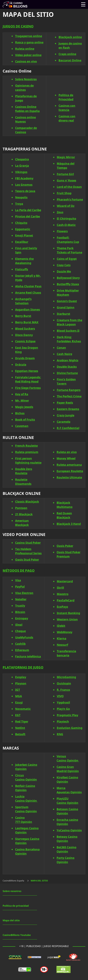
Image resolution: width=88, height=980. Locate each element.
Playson (21, 684)
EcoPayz (62, 607)
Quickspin (64, 684)
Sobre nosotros (12, 891)
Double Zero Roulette (24, 471)
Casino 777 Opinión (24, 820)
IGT (18, 690)
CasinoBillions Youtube (17, 935)
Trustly (20, 606)
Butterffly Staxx (68, 284)
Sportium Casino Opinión (26, 809)
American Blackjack (22, 523)
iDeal (19, 625)
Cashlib (20, 644)
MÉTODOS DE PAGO (19, 571)
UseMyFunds (24, 638)
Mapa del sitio (11, 920)
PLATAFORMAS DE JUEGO (23, 668)
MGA (19, 696)
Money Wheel (66, 459)
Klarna (62, 639)
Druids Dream (25, 358)
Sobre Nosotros (26, 79)
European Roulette (70, 471)
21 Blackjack (24, 514)
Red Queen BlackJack (64, 515)
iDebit (61, 626)
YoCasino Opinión (69, 830)
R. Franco (63, 690)
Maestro (63, 594)
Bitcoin (20, 612)
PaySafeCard (66, 600)
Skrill (60, 588)
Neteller (21, 599)
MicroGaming (66, 677)
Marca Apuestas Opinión (69, 790)
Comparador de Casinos (26, 130)
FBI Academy (24, 178)
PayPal (20, 587)
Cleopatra (22, 159)
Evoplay (21, 677)
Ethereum (22, 650)
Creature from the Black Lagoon (69, 322)
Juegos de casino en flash (70, 46)
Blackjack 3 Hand (69, 524)
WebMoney (65, 632)
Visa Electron (24, 593)
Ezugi (19, 703)
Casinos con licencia (67, 108)
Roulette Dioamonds (23, 482)
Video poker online (28, 55)
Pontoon (21, 508)
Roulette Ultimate (69, 478)
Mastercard (65, 581)
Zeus (60, 212)
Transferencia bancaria (66, 653)
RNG (60, 734)
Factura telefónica (28, 657)
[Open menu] (83, 4)
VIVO (60, 696)
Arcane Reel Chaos (28, 293)
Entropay (22, 618)
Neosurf (62, 645)
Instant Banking (68, 613)
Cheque (20, 631)
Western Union (67, 620)
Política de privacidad (16, 906)
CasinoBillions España (13, 881)
